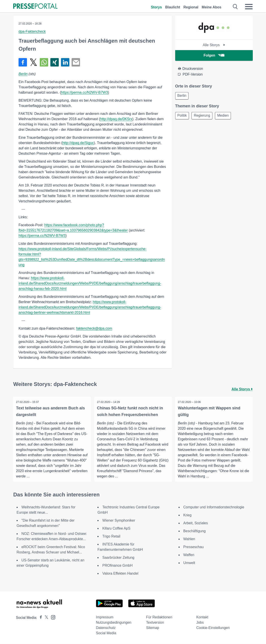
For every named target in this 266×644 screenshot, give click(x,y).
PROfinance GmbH (117, 566)
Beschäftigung (195, 531)
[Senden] (76, 62)
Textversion (155, 623)
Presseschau (194, 547)
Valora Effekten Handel (120, 574)
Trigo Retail (111, 537)
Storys (156, 7)
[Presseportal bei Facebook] (40, 618)
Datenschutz (106, 628)
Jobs (200, 623)
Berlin (23, 74)
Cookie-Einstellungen (213, 628)
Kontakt (202, 617)
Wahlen (189, 539)
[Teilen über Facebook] (23, 62)
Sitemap (153, 628)
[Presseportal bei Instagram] (52, 617)
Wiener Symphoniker (119, 521)
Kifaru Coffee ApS (116, 529)
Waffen (189, 555)
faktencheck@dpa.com (94, 328)
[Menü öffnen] (249, 7)
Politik (183, 117)
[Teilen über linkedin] (65, 62)
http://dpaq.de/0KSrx (116, 119)
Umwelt (189, 563)
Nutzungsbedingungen (114, 623)
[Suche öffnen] (235, 7)
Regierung (204, 117)
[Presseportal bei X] (45, 618)
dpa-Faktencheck (32, 31)
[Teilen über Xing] (55, 62)
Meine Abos (212, 7)
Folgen (214, 55)
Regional (191, 7)
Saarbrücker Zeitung (118, 558)
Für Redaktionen (159, 617)
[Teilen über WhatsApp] (44, 62)
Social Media (106, 633)
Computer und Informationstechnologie (214, 507)
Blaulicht (173, 7)
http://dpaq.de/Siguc (78, 143)
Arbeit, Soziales (196, 523)
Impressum (105, 617)
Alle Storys (214, 45)
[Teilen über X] (33, 62)
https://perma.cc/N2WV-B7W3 (85, 92)
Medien (226, 117)
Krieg (187, 515)
